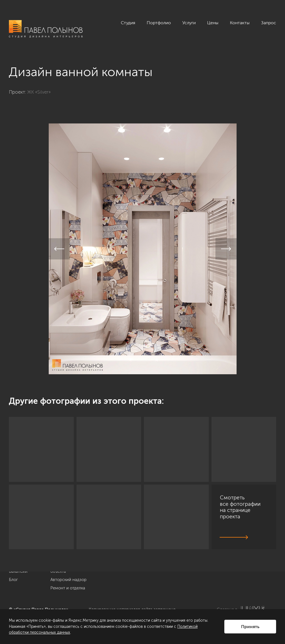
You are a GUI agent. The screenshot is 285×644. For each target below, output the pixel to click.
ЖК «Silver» (39, 92)
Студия (128, 23)
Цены (213, 23)
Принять (250, 627)
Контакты (240, 23)
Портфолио (159, 23)
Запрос (269, 23)
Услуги (189, 23)
